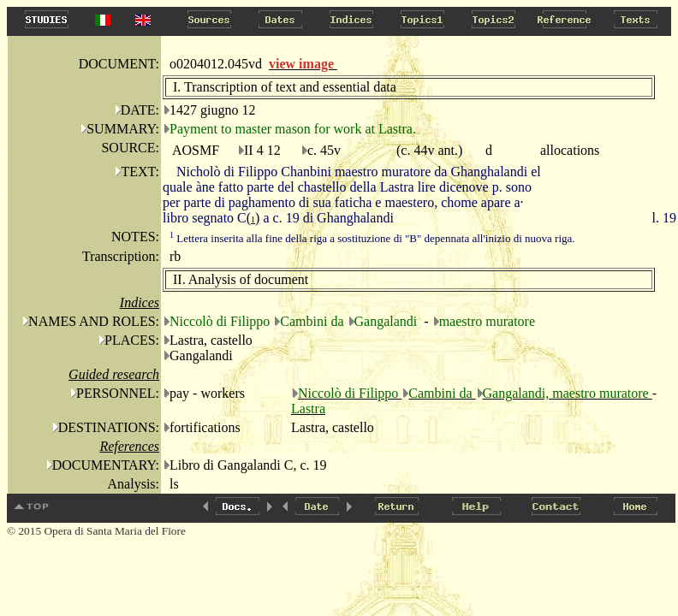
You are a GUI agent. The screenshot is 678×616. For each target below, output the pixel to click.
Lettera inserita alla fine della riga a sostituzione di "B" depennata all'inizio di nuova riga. (372, 238)
